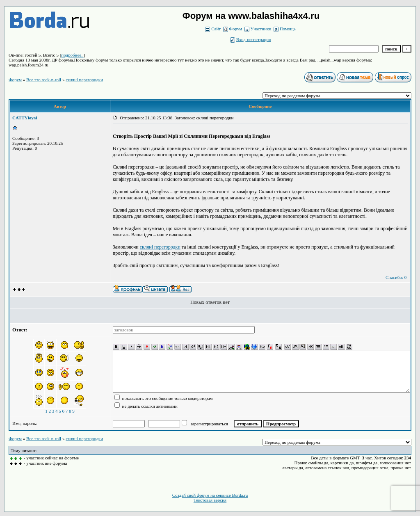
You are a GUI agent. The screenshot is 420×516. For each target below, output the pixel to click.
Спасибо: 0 (396, 277)
